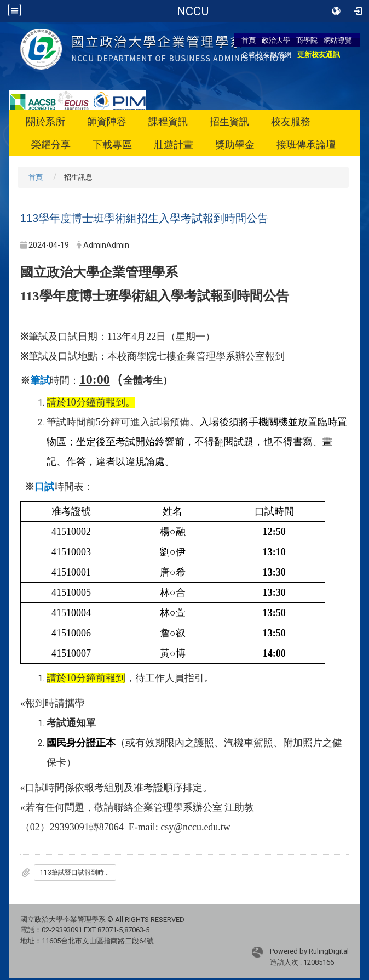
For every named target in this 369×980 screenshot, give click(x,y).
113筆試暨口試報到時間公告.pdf (78, 873)
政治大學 (276, 40)
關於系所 (45, 121)
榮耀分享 (51, 144)
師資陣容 (107, 121)
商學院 (307, 40)
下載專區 (112, 144)
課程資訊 (168, 121)
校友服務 (291, 121)
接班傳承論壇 (306, 144)
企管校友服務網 (266, 54)
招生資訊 (229, 121)
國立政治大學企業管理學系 (193, 11)
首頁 (249, 40)
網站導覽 (338, 40)
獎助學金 (235, 144)
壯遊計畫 (174, 144)
